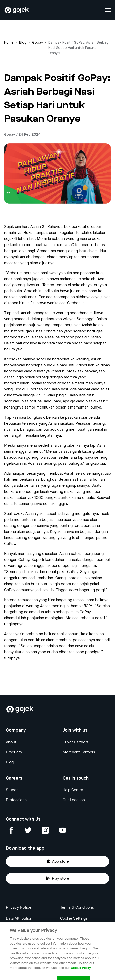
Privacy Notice (19, 907)
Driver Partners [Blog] (76, 742)
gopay (37, 43)
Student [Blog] (13, 790)
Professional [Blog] (17, 800)
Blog (23, 43)
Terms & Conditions (77, 907)
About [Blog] (11, 742)
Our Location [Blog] (74, 800)
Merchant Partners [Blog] (79, 752)
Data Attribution (19, 918)
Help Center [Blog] (73, 790)
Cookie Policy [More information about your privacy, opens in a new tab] (81, 972)
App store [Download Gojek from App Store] (57, 861)
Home (9, 43)
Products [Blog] (14, 752)
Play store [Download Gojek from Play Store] (57, 878)
